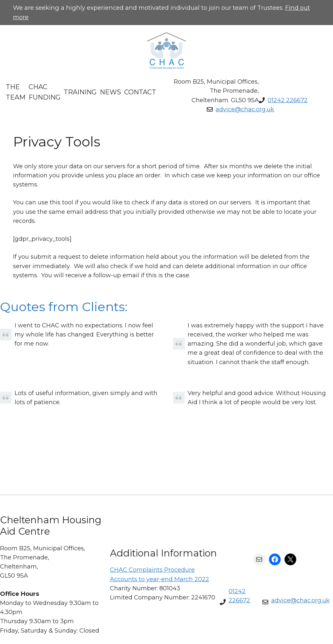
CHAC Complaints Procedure (152, 570)
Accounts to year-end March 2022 (160, 579)
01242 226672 (288, 100)
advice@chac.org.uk (245, 109)
